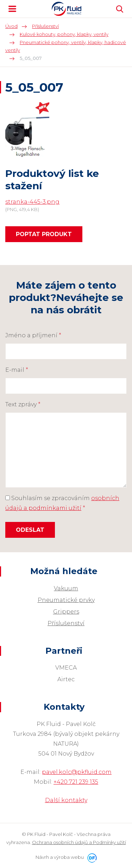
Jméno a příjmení (33, 335)
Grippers (66, 612)
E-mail (17, 370)
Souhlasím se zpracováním (62, 503)
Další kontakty (66, 800)
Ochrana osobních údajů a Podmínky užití (79, 842)
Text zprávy (23, 404)
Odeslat (30, 530)
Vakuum (66, 588)
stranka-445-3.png (32, 202)
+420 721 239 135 (76, 782)
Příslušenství (66, 623)
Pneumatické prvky (66, 600)
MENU (12, 9)
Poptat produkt (44, 234)
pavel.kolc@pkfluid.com (77, 772)
